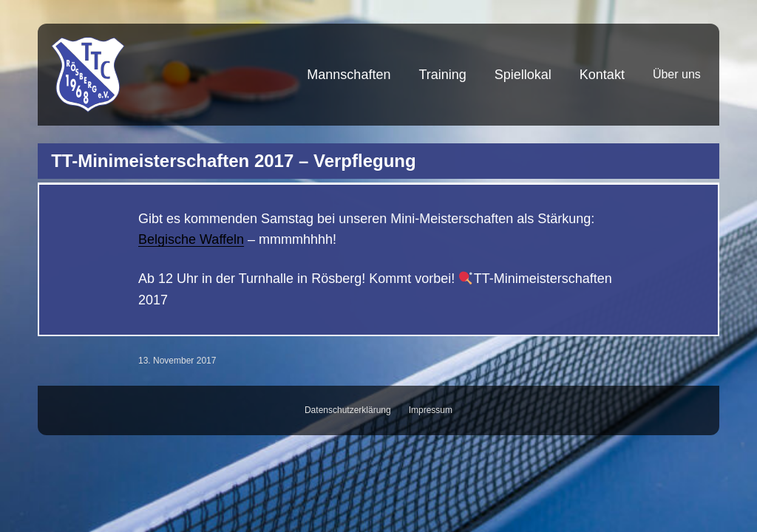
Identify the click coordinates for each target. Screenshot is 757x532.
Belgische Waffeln (191, 239)
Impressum (431, 410)
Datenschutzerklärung (348, 410)
